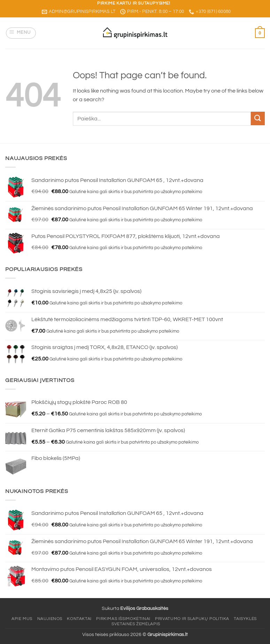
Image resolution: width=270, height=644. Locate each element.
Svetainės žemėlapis (136, 624)
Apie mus (22, 619)
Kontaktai (79, 619)
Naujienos (50, 619)
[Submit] (258, 118)
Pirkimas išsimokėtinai (123, 619)
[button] (21, 33)
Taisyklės (245, 619)
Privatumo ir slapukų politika (192, 619)
